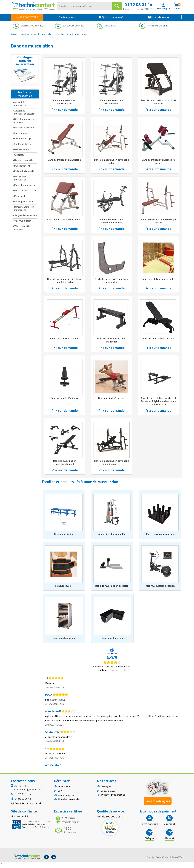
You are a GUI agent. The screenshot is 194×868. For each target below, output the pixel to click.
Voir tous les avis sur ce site (112, 673)
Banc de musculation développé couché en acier (65, 282)
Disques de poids (23, 145)
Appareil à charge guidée (112, 537)
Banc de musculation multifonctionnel (65, 465)
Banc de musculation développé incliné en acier (112, 465)
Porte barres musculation (160, 537)
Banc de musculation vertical (158, 340)
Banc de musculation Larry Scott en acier (158, 102)
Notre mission (65, 790)
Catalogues (107, 790)
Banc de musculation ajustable (65, 160)
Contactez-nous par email (28, 806)
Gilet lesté (19, 151)
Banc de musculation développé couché (158, 222)
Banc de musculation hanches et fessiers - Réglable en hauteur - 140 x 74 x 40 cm (158, 403)
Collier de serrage (23, 134)
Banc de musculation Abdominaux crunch (111, 222)
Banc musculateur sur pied (65, 340)
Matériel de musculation (53, 34)
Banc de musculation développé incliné (111, 162)
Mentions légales (67, 800)
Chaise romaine (22, 129)
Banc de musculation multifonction (65, 102)
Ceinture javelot (64, 589)
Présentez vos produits (113, 799)
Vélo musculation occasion (160, 589)
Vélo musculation (23, 217)
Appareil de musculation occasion (25, 108)
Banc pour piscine (64, 537)
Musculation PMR (23, 161)
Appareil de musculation (20, 99)
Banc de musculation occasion (112, 589)
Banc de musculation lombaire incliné (158, 162)
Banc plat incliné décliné (111, 400)
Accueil (14, 34)
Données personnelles (69, 805)
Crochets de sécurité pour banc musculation (112, 282)
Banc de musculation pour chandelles (111, 342)
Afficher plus (54, 768)
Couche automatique (64, 641)
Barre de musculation (25, 123)
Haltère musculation (24, 156)
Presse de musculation (25, 186)
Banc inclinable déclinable (65, 400)
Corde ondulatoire (23, 140)
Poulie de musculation (25, 181)
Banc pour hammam (112, 641)
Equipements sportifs (29, 34)
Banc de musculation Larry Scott (65, 222)
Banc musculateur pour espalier (158, 280)
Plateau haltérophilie (24, 167)
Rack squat (20, 192)
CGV (60, 795)
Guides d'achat (108, 795)
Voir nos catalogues (158, 804)
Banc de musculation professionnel (111, 102)
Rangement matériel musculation (24, 204)
